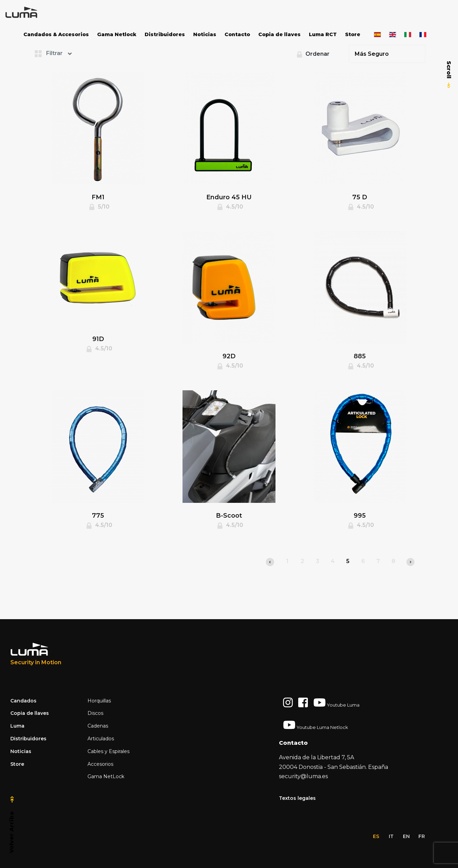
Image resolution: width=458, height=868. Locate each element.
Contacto (237, 34)
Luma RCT (323, 34)
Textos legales (297, 798)
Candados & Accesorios (56, 34)
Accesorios (100, 764)
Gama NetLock (106, 776)
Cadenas (98, 726)
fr (422, 836)
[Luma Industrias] (36, 654)
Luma (17, 726)
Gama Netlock (117, 34)
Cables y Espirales (108, 751)
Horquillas (99, 701)
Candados (23, 701)
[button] (62, 53)
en (406, 836)
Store (353, 34)
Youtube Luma (336, 702)
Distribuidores (165, 34)
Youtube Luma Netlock (316, 725)
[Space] (31, 12)
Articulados (101, 739)
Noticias (205, 34)
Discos (95, 713)
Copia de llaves (279, 34)
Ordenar (312, 54)
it (391, 836)
